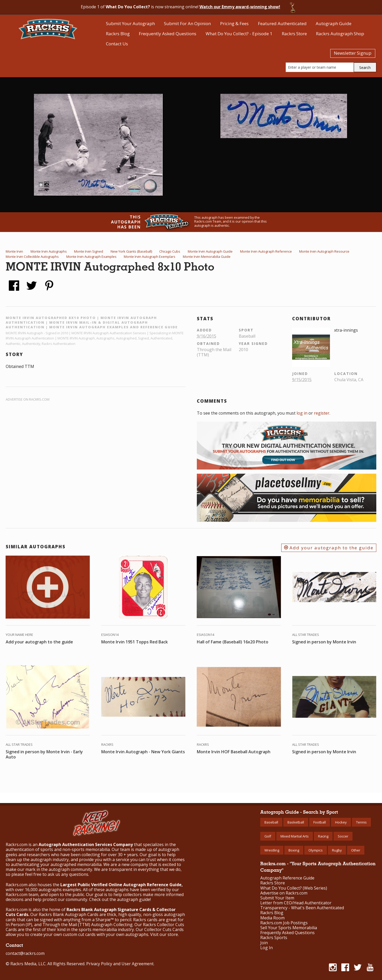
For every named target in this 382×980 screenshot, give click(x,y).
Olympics (316, 850)
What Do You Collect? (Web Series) (294, 888)
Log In (266, 948)
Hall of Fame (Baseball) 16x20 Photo (233, 642)
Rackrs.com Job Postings (284, 923)
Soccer (343, 836)
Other (356, 850)
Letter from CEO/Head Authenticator (296, 903)
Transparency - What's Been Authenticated (302, 908)
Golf (268, 836)
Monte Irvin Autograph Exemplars (150, 257)
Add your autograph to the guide (329, 548)
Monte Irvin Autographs (49, 251)
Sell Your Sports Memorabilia (289, 928)
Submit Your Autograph (130, 23)
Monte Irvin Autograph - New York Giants (143, 752)
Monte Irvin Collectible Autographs (32, 257)
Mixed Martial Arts (295, 836)
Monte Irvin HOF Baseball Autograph (234, 752)
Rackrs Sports (274, 938)
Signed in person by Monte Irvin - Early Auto (44, 754)
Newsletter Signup (353, 53)
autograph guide (134, 899)
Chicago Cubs (170, 251)
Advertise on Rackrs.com (28, 399)
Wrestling (272, 850)
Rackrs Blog (118, 34)
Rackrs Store (294, 34)
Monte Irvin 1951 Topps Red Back (135, 642)
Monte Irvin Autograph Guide (210, 251)
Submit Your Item (277, 898)
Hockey (341, 822)
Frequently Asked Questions (168, 34)
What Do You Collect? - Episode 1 (239, 34)
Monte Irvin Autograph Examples (91, 257)
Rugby (337, 850)
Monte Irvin (14, 251)
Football (320, 822)
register (322, 413)
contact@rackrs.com (25, 953)
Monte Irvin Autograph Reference (266, 251)
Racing (323, 836)
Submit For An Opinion (187, 23)
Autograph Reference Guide (287, 878)
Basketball (296, 822)
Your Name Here (19, 635)
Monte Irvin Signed (89, 251)
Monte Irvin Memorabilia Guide (207, 257)
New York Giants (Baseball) (131, 251)
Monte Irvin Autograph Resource (324, 251)
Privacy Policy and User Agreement (120, 964)
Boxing (294, 850)
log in (302, 413)
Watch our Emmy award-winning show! (240, 7)
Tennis (361, 822)
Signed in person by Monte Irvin (324, 642)
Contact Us (117, 44)
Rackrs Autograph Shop (340, 34)
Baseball (271, 822)
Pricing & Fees (234, 23)
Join (264, 943)
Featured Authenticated (282, 23)
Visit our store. (164, 934)
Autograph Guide (334, 23)
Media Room (272, 918)
